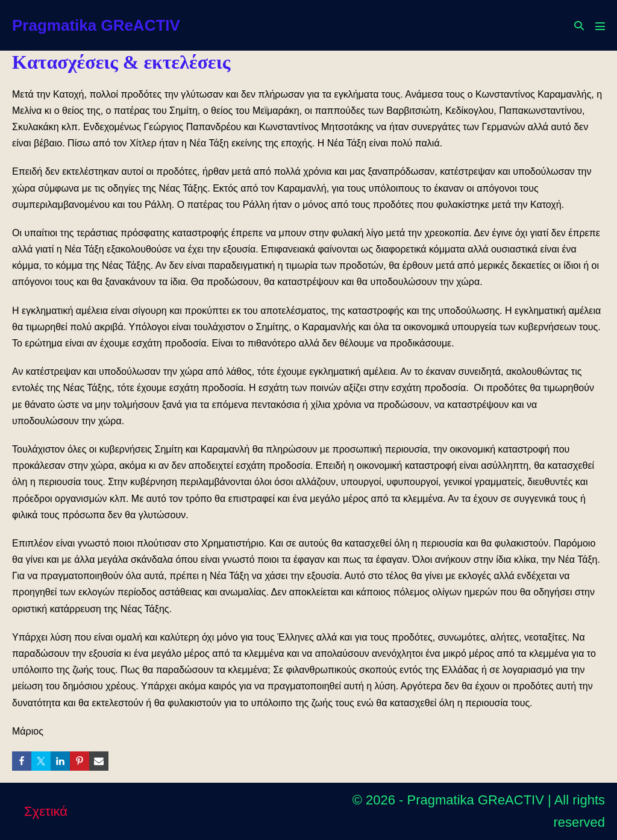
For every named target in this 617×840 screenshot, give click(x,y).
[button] (579, 26)
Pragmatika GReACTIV (96, 25)
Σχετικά (46, 811)
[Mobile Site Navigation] (600, 26)
